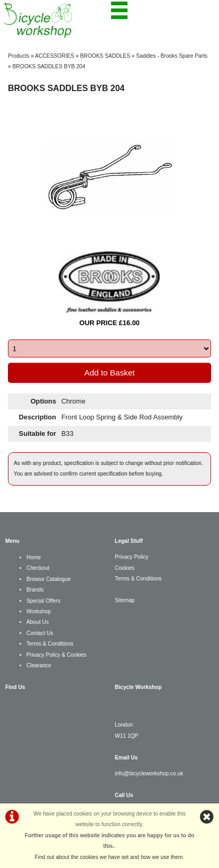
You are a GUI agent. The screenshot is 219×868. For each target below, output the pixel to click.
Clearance (39, 665)
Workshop (39, 611)
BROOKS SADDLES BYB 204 (49, 66)
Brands (35, 590)
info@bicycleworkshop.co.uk (149, 773)
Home (34, 557)
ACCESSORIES (54, 56)
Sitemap (125, 600)
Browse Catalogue (49, 579)
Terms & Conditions (50, 644)
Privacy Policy (132, 557)
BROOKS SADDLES (105, 56)
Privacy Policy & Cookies (56, 655)
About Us (38, 622)
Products (19, 56)
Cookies (125, 568)
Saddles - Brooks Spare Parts (172, 56)
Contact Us (40, 633)
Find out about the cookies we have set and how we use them (109, 857)
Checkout (38, 568)
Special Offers (43, 601)
